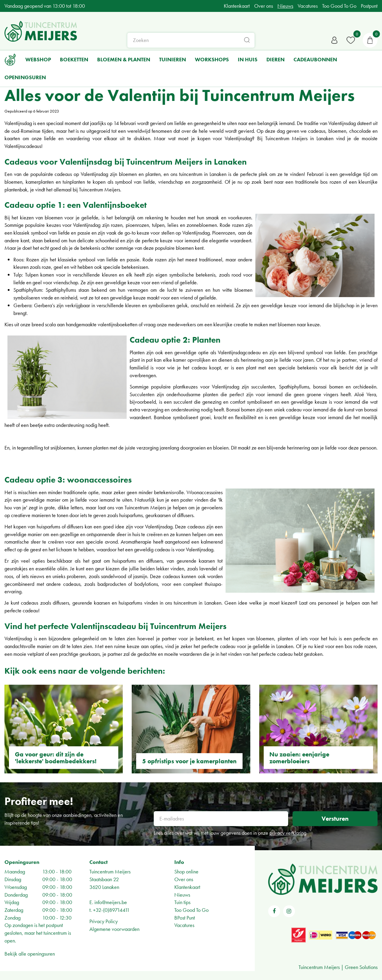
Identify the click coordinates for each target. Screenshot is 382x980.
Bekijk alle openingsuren (30, 954)
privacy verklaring (288, 833)
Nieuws (182, 895)
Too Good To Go (191, 910)
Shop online (186, 871)
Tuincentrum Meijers (110, 871)
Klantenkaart (187, 887)
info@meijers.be (111, 902)
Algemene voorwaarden (114, 929)
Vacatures (184, 925)
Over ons (184, 879)
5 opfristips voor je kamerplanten (189, 761)
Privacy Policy (104, 921)
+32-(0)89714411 (111, 910)
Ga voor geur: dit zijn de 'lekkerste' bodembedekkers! (56, 758)
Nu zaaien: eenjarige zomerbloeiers (299, 758)
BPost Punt (185, 918)
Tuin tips (182, 902)
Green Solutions (361, 967)
